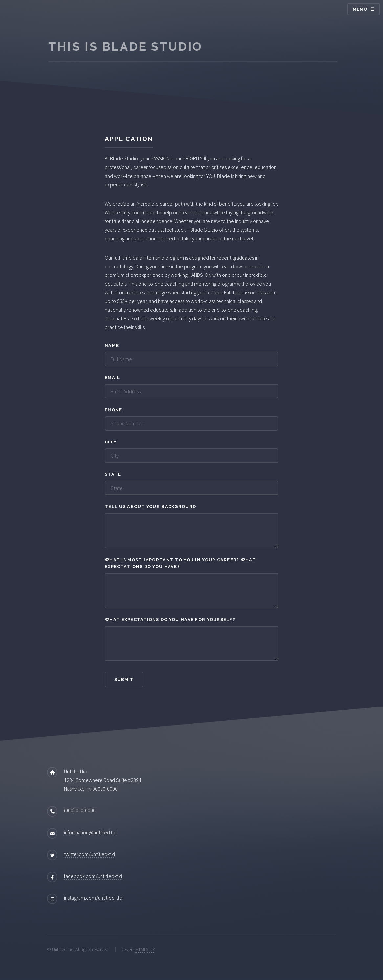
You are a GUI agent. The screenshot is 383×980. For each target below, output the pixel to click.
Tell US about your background (150, 506)
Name (112, 345)
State (113, 474)
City (111, 442)
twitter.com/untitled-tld (90, 854)
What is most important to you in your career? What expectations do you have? (180, 563)
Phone (113, 410)
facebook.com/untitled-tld (93, 876)
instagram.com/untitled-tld (93, 898)
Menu (360, 9)
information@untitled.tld (90, 832)
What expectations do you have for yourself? (170, 620)
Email (112, 378)
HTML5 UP (145, 949)
